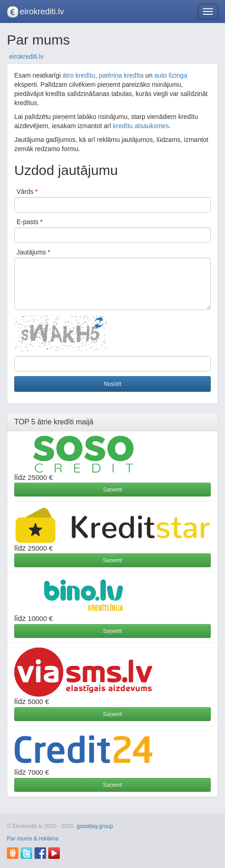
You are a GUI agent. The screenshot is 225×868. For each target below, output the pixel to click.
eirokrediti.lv (42, 11)
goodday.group (95, 826)
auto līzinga (171, 75)
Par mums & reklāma (33, 839)
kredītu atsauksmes (141, 126)
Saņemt (112, 490)
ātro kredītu (79, 75)
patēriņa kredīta (121, 75)
